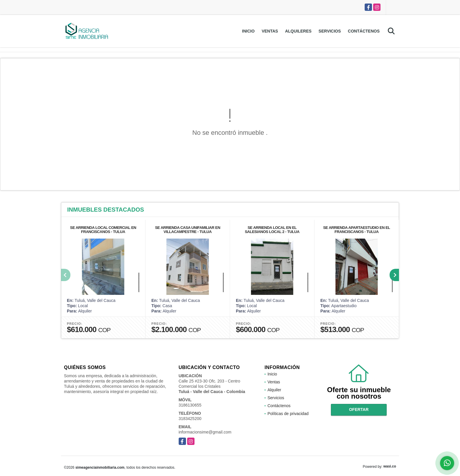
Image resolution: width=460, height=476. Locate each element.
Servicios (330, 31)
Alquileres (298, 31)
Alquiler (274, 390)
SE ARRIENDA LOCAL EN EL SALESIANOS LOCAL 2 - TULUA (272, 230)
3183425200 (190, 419)
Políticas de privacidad (288, 414)
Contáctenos (364, 31)
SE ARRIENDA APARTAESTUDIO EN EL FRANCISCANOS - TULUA (356, 230)
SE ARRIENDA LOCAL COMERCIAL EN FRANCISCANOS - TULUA (103, 230)
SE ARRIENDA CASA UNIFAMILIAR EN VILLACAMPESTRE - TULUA (187, 230)
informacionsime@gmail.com (205, 432)
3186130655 (190, 405)
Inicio (248, 31)
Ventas (270, 31)
